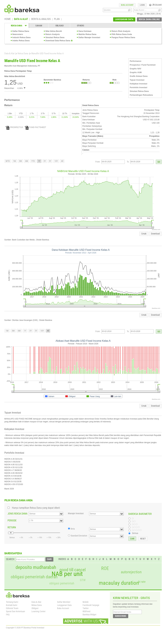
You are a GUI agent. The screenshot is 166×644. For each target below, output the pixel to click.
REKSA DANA (17, 26)
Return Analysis (53, 34)
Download (155, 234)
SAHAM (39, 26)
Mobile (86, 602)
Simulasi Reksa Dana (55, 37)
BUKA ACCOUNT (127, 5)
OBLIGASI (60, 26)
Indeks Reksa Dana (21, 41)
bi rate (142, 582)
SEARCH (10, 559)
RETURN (12, 527)
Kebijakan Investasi (139, 84)
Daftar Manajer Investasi (89, 37)
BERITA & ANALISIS (41, 19)
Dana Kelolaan (85, 31)
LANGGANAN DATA (124, 19)
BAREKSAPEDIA (13, 553)
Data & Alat (9, 53)
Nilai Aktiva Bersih (54, 31)
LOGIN (142, 5)
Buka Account (63, 608)
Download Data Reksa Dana (58, 41)
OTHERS (80, 26)
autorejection (131, 572)
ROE (105, 568)
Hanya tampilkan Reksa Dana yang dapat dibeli (36, 508)
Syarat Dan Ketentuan (15, 611)
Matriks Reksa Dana (87, 34)
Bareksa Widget (89, 615)
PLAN (57, 19)
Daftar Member (64, 602)
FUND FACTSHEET (35, 127)
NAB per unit (67, 574)
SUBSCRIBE (121, 616)
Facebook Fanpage (91, 605)
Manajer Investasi (76, 513)
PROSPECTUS (14, 127)
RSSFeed (86, 611)
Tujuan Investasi (137, 80)
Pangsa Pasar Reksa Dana (123, 37)
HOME (8, 19)
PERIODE (12, 521)
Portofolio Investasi (139, 87)
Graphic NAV (136, 69)
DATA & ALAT (21, 19)
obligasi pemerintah (62, 583)
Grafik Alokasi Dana (139, 76)
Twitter (86, 608)
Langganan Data (64, 605)
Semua (135, 533)
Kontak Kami (12, 605)
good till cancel (73, 570)
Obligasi (35, 608)
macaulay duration (119, 583)
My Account (155, 5)
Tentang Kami (12, 602)
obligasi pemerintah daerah (34, 577)
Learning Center (38, 611)
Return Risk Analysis (121, 31)
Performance (136, 61)
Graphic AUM (136, 72)
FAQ (8, 615)
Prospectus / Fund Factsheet (143, 65)
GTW (83, 580)
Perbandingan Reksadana (141, 95)
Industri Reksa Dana (21, 37)
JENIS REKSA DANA (17, 514)
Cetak (144, 234)
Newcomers (18, 34)
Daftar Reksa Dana (21, 31)
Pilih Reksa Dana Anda (122, 34)
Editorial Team (12, 608)
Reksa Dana (23, 53)
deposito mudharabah (36, 567)
